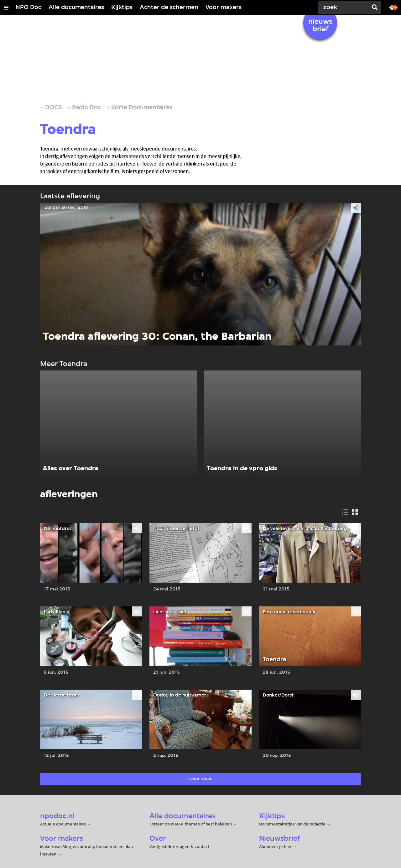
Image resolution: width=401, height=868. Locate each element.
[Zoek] (345, 8)
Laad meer (200, 779)
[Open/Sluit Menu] (6, 8)
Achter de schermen (169, 8)
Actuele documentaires (63, 824)
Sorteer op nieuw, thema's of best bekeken (191, 824)
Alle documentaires (76, 8)
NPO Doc (29, 8)
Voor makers (224, 8)
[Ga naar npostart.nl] (393, 7)
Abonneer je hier (276, 846)
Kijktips (122, 8)
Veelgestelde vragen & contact (179, 846)
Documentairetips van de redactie (292, 824)
